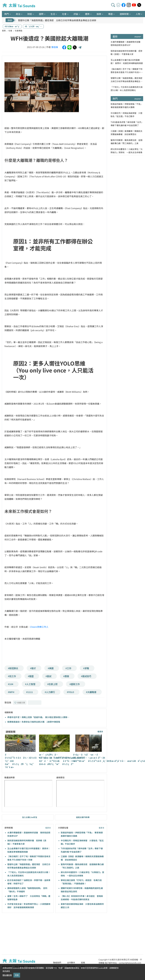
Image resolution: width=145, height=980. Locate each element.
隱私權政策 (7, 975)
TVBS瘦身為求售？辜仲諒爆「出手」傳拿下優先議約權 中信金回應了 (126, 124)
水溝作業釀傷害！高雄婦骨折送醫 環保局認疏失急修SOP (127, 43)
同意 (17, 975)
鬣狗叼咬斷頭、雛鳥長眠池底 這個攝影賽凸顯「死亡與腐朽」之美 (127, 142)
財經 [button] (30, 14)
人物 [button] (138, 14)
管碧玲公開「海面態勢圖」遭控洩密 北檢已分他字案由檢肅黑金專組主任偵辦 (57, 20)
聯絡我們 (57, 963)
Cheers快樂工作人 (39, 627)
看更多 (100, 731)
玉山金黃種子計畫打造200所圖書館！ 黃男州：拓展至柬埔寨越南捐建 (127, 62)
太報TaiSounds (19, 5)
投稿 (83, 963)
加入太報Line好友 (30, 817)
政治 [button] (18, 14)
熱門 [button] (7, 14)
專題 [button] (110, 14)
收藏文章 (20, 703)
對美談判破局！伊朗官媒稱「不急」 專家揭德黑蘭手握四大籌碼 (127, 106)
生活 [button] (53, 14)
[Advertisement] (25, 934)
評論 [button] (76, 14)
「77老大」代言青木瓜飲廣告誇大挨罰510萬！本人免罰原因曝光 (127, 89)
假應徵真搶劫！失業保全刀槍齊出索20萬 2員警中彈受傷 (34, 722)
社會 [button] (64, 14)
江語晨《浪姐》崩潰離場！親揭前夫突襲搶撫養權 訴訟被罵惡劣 (127, 133)
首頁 (4, 31)
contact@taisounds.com (130, 963)
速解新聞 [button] (124, 14)
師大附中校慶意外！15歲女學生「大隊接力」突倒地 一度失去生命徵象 (127, 151)
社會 (10, 31)
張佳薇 (55, 47)
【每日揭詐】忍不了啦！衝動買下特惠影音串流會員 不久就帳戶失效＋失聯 (127, 71)
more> (138, 36)
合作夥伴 (71, 963)
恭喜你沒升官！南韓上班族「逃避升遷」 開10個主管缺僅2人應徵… (38, 717)
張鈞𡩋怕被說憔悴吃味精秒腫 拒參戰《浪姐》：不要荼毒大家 (127, 52)
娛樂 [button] (99, 14)
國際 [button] (41, 14)
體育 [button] (87, 14)
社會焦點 (19, 31)
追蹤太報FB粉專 (83, 817)
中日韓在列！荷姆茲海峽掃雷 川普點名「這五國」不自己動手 (127, 115)
